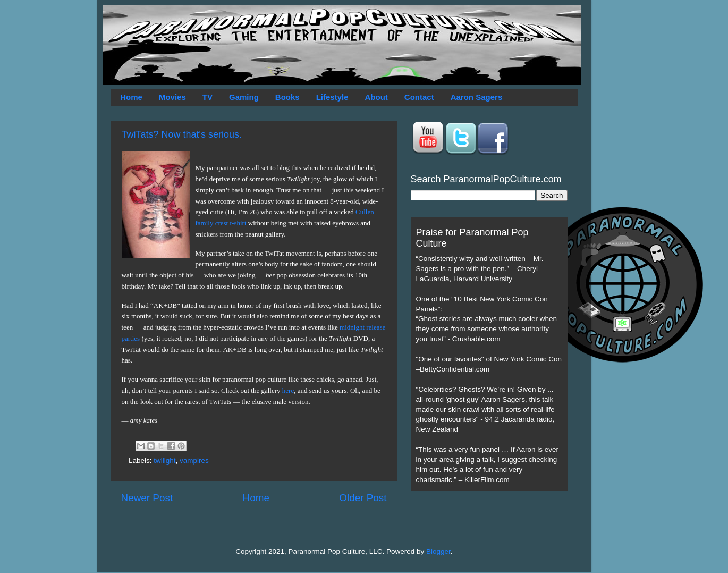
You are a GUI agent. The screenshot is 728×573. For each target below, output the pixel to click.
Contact (419, 97)
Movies (172, 97)
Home (131, 97)
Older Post (363, 498)
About (376, 97)
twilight (164, 461)
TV (208, 97)
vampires (194, 461)
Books (287, 97)
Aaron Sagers (477, 97)
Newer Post (147, 498)
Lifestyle (332, 97)
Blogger (438, 551)
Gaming (244, 97)
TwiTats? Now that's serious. (182, 134)
